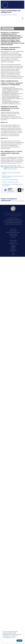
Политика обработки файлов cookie (13, 222)
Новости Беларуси (13, 234)
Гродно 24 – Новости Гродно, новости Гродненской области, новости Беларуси (5, 5)
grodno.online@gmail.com (16, 216)
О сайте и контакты (13, 218)
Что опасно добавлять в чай (10, 180)
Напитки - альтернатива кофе (10, 182)
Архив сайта (13, 242)
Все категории (13, 240)
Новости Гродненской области (13, 232)
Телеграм (13, 245)
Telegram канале (12, 169)
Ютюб (13, 255)
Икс (13, 253)
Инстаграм (13, 248)
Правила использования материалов (13, 224)
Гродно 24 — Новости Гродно (13, 209)
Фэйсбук (13, 247)
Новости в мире (13, 236)
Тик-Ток (13, 249)
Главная (3, 15)
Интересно (9, 15)
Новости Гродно (13, 231)
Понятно (19, 641)
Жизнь (15, 15)
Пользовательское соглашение (13, 219)
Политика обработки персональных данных (13, 221)
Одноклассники (13, 251)
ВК (13, 252)
